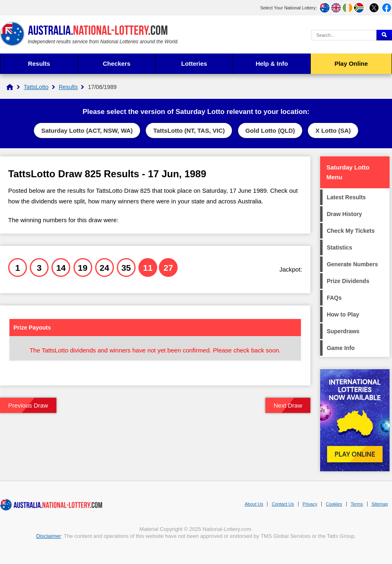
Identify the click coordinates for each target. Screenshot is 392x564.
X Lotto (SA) (333, 130)
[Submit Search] (384, 35)
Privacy (310, 504)
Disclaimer (49, 536)
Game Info (341, 348)
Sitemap (380, 504)
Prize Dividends (348, 281)
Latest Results (346, 197)
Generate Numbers (352, 264)
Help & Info (272, 64)
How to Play (343, 314)
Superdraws (343, 331)
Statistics (339, 247)
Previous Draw (28, 405)
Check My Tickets (351, 231)
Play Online (351, 64)
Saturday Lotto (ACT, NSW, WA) (87, 130)
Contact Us (283, 504)
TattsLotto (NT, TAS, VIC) (189, 130)
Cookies (334, 504)
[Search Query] (344, 35)
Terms (357, 504)
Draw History (344, 214)
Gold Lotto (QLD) (270, 130)
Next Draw (288, 405)
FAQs (334, 298)
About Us (254, 504)
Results (39, 64)
